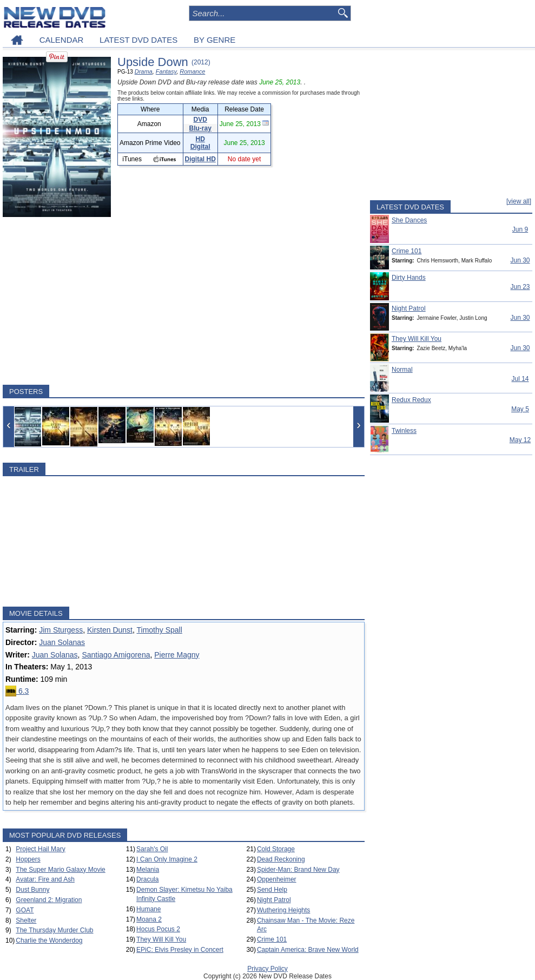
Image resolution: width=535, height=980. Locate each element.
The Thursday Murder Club (54, 930)
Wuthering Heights (284, 910)
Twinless (404, 431)
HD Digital (200, 143)
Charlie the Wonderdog (49, 940)
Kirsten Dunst (110, 630)
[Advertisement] (184, 301)
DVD (200, 120)
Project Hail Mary (40, 849)
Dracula (147, 879)
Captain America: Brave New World (308, 950)
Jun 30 (520, 260)
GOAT (25, 910)
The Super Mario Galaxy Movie (60, 870)
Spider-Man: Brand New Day (298, 870)
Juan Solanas (62, 642)
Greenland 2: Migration (49, 900)
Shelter (26, 920)
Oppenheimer (277, 879)
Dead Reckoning (281, 859)
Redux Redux (411, 400)
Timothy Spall (160, 630)
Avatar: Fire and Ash (45, 879)
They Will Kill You (161, 939)
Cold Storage (276, 849)
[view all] (519, 201)
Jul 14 (520, 379)
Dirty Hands (409, 278)
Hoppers (28, 859)
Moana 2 (149, 919)
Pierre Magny (177, 655)
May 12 (520, 440)
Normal (402, 370)
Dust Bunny (32, 890)
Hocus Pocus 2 (158, 929)
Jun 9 (520, 229)
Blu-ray (200, 128)
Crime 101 (272, 939)
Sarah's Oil (152, 849)
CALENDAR (62, 40)
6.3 (17, 691)
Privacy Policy (267, 969)
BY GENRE (214, 40)
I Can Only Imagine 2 (167, 859)
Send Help (272, 890)
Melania (148, 870)
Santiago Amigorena (116, 655)
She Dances (409, 220)
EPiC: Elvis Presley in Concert (180, 950)
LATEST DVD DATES (138, 40)
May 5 (520, 409)
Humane (148, 909)
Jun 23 (520, 287)
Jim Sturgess (61, 630)
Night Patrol (274, 900)
